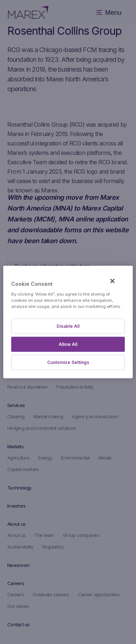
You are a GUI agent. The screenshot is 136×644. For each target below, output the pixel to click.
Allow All (68, 344)
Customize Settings (68, 362)
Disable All (68, 326)
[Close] (112, 281)
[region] (68, 322)
